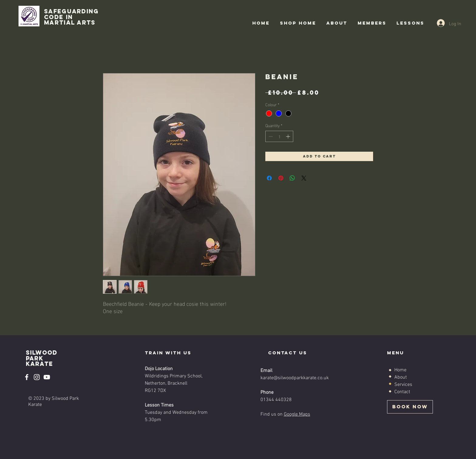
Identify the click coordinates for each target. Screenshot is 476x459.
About (401, 377)
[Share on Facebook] (269, 178)
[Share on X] (304, 178)
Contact (402, 392)
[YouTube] (47, 377)
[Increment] (289, 136)
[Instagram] (37, 377)
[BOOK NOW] (410, 407)
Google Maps (297, 414)
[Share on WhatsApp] (292, 178)
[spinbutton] (279, 136)
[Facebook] (27, 377)
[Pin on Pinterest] (281, 178)
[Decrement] (270, 136)
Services (403, 385)
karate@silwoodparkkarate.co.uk (295, 378)
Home (400, 370)
